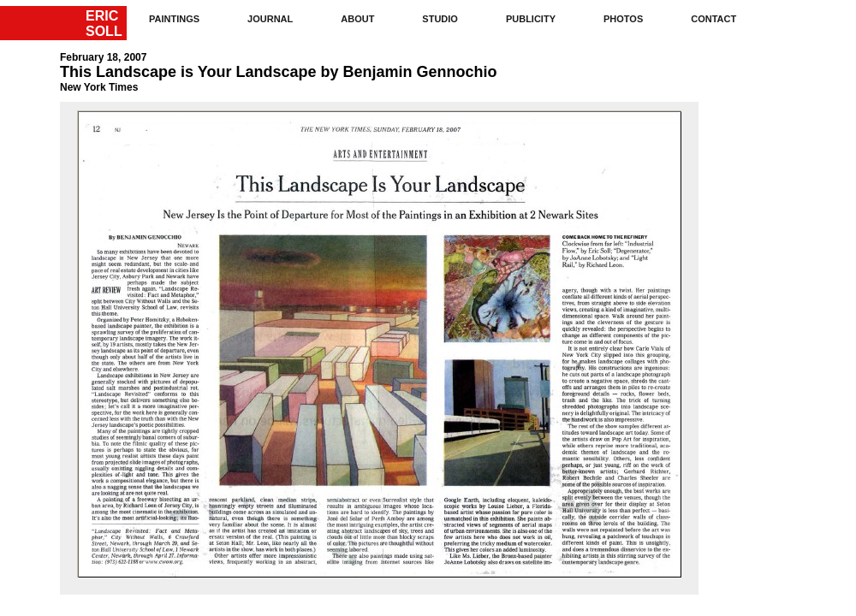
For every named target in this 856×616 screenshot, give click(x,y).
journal (270, 19)
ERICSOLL (104, 24)
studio (440, 19)
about (357, 19)
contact (713, 19)
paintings (174, 19)
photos (623, 19)
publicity (531, 19)
